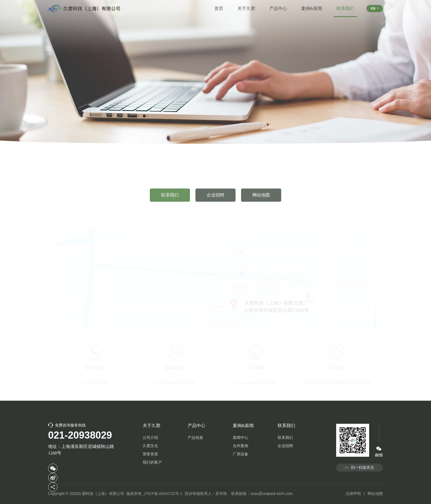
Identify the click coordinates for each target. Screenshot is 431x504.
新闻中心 (241, 438)
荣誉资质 (150, 454)
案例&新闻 (312, 5)
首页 (219, 5)
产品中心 (278, 5)
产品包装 (195, 438)
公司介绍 (150, 438)
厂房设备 (241, 454)
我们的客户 (152, 462)
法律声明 (353, 494)
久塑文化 (150, 446)
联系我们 (345, 8)
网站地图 (261, 199)
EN (375, 5)
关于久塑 (246, 5)
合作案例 (241, 446)
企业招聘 (215, 199)
